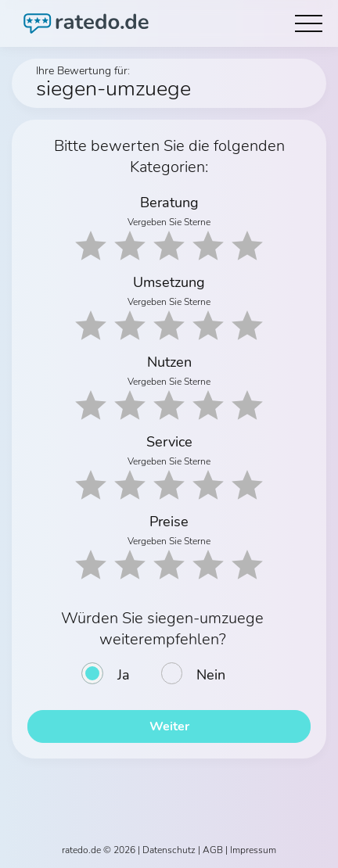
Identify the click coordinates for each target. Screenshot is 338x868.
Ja (124, 675)
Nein (211, 675)
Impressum (253, 850)
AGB (213, 850)
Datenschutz (169, 850)
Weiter (169, 726)
